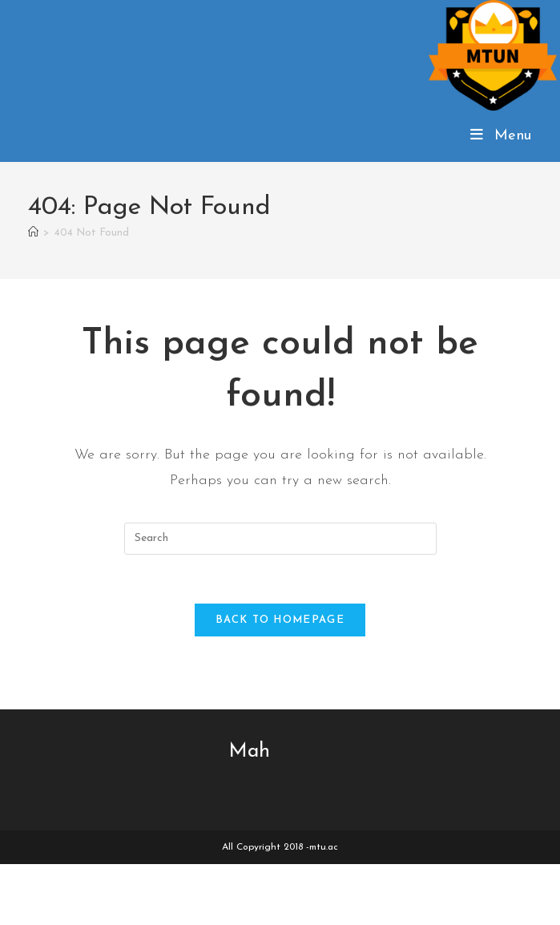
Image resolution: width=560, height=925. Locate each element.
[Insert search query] (280, 539)
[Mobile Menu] (501, 136)
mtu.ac (324, 847)
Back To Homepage (280, 620)
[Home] (33, 233)
